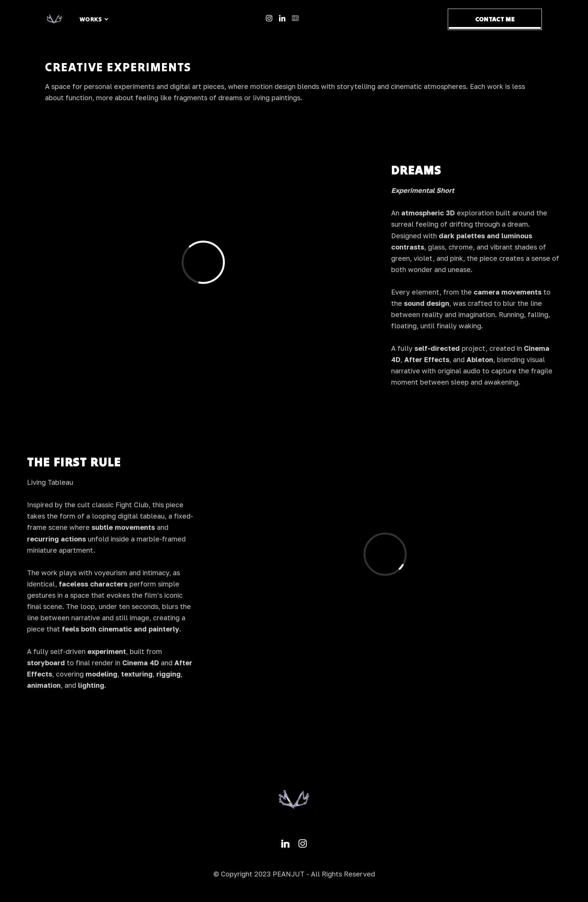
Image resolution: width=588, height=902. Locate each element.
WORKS (91, 19)
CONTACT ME (495, 19)
